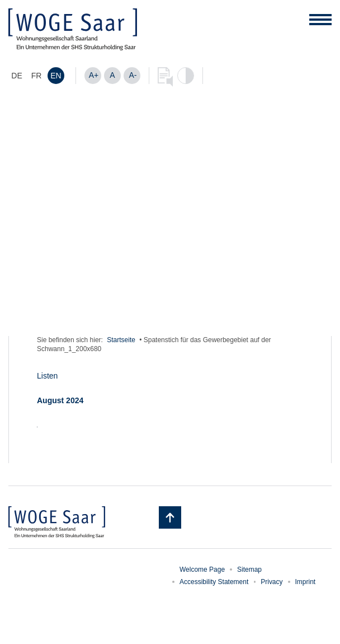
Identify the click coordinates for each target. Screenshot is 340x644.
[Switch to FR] (36, 76)
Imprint (306, 582)
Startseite (121, 340)
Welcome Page (202, 570)
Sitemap (249, 570)
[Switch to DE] (17, 76)
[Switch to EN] (56, 76)
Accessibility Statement (214, 582)
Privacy (271, 582)
